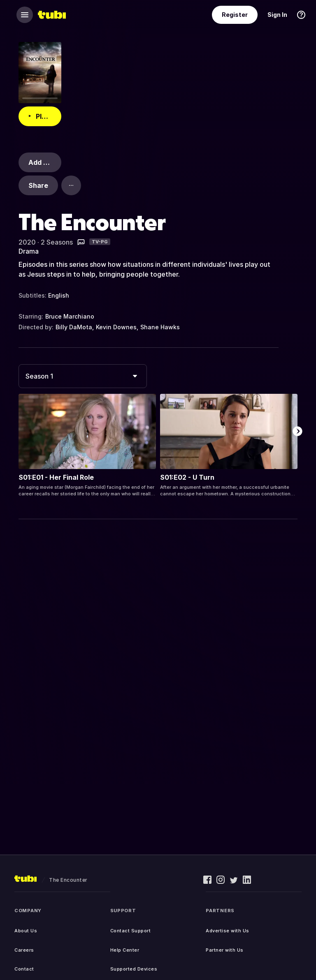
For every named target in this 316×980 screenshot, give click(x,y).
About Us (26, 931)
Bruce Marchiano (70, 316)
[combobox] (83, 376)
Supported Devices (134, 969)
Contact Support (131, 931)
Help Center (125, 950)
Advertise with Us (228, 931)
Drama (29, 251)
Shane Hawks (160, 327)
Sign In (277, 15)
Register (235, 15)
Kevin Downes (116, 327)
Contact (24, 969)
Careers (24, 950)
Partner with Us (225, 950)
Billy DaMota (74, 327)
